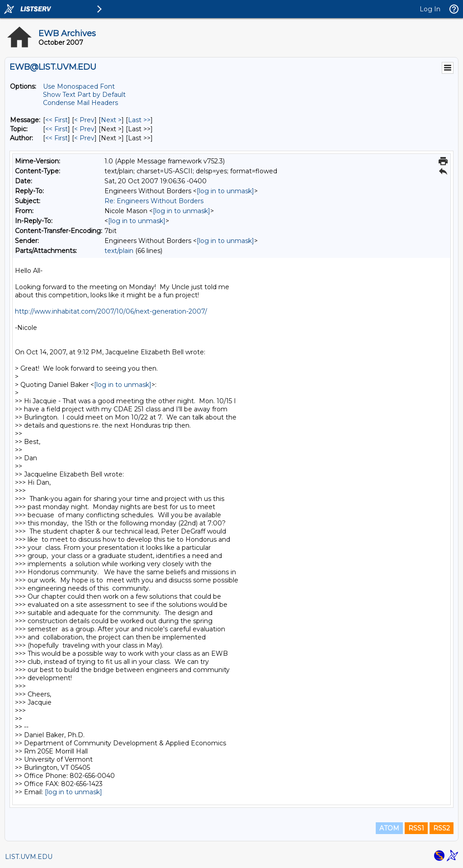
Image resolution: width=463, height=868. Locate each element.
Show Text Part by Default (84, 95)
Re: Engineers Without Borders (154, 201)
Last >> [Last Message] (139, 120)
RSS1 (416, 828)
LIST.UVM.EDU (29, 857)
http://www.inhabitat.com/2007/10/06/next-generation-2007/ (111, 311)
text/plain (119, 251)
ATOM (389, 828)
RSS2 (442, 828)
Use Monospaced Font (79, 86)
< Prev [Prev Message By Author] (84, 138)
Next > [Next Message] (111, 120)
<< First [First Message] (57, 120)
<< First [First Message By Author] (57, 138)
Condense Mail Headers (80, 103)
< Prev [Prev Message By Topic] (84, 129)
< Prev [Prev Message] (84, 120)
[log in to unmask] (225, 191)
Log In (430, 9)
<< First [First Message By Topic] (57, 129)
